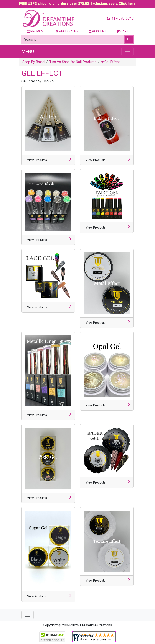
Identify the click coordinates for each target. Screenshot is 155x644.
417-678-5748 (120, 18)
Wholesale (66, 31)
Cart (122, 31)
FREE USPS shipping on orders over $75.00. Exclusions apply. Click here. (78, 4)
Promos (35, 31)
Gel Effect (110, 62)
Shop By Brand (33, 62)
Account (97, 31)
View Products (37, 160)
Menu (28, 52)
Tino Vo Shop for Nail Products (73, 62)
